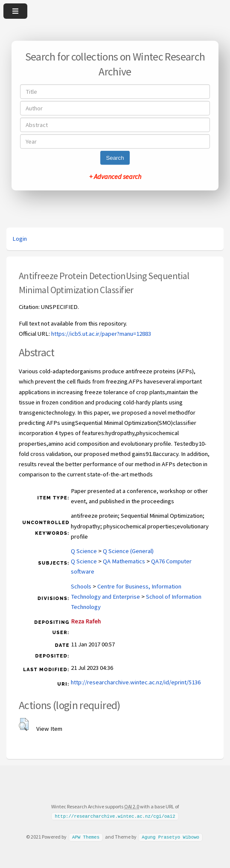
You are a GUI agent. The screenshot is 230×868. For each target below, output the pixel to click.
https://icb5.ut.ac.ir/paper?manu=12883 (101, 334)
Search (115, 158)
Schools (81, 586)
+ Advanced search (115, 176)
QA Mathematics (124, 561)
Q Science (84, 551)
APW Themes (86, 837)
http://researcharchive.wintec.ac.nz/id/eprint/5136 (136, 682)
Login (20, 239)
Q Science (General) (128, 551)
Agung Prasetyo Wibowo (170, 837)
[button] (24, 724)
